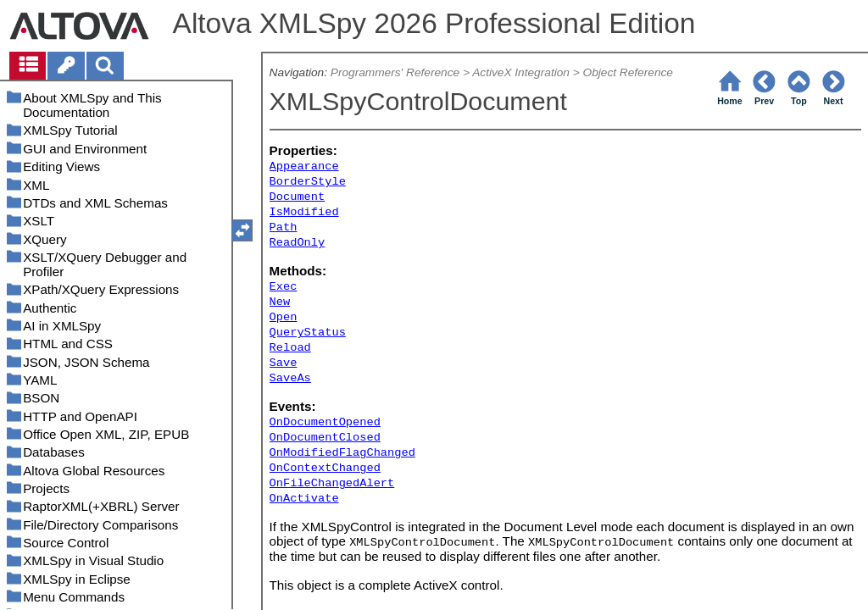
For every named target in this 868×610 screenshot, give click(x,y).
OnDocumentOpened (325, 422)
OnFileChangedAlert (332, 483)
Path (284, 227)
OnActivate (304, 499)
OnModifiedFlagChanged (342, 453)
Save (284, 363)
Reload (290, 348)
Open (284, 317)
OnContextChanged (325, 468)
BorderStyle (308, 182)
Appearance (304, 166)
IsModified (304, 212)
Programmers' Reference (395, 72)
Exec (284, 287)
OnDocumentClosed (325, 438)
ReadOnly (298, 243)
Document (298, 197)
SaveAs (290, 378)
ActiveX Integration (521, 72)
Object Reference (628, 72)
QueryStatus (308, 333)
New (280, 302)
